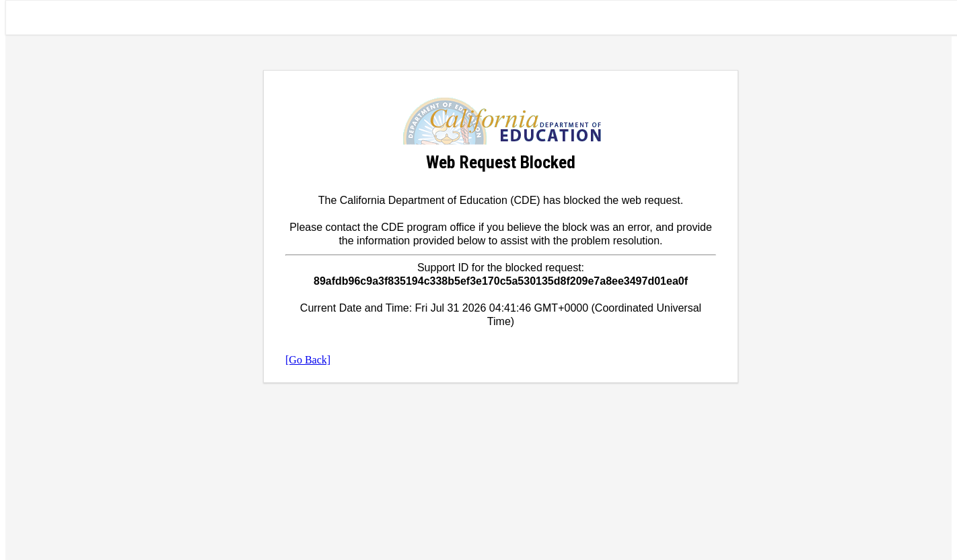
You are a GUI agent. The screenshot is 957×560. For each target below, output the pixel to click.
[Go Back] (308, 360)
